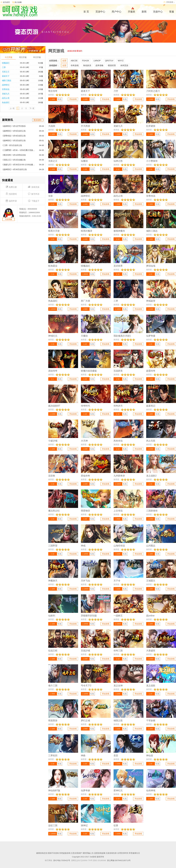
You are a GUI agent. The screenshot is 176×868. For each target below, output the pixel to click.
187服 (41, 94)
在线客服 (9, 219)
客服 (172, 12)
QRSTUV (109, 61)
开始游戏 (73, 99)
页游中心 (100, 12)
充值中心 (158, 12)
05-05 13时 (25, 63)
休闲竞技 (124, 65)
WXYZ (121, 61)
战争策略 (99, 65)
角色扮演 (87, 65)
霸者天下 (6, 76)
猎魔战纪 (6, 63)
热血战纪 (6, 102)
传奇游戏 (75, 65)
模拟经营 (112, 65)
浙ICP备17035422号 (62, 860)
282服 (41, 72)
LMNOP (97, 61)
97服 (41, 67)
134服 (41, 85)
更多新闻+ (38, 120)
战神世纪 (6, 85)
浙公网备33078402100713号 (119, 860)
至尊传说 (6, 89)
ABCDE (74, 61)
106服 (41, 80)
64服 (41, 76)
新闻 (144, 12)
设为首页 (6, 2)
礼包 (59, 99)
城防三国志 (7, 80)
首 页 (86, 12)
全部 (64, 61)
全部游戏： (54, 61)
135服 (41, 89)
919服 (41, 63)
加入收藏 (18, 2)
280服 (41, 102)
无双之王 (6, 72)
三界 (4, 67)
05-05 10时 (25, 67)
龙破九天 (6, 94)
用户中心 (117, 12)
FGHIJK (86, 61)
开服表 (132, 11)
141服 (41, 98)
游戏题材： (54, 65)
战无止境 (6, 98)
